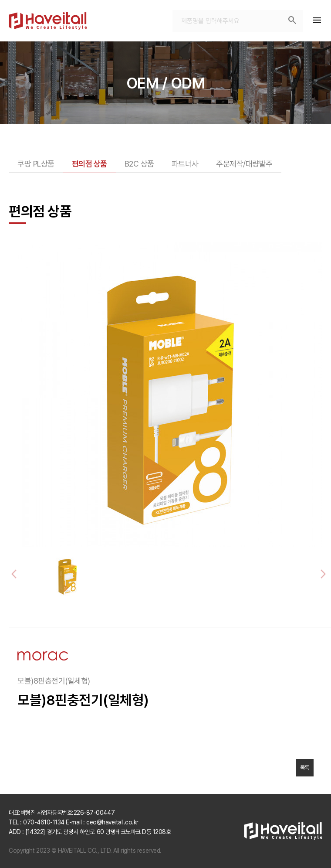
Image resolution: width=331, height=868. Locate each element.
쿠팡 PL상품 (36, 164)
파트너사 (185, 164)
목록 (305, 768)
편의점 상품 (90, 164)
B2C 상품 (139, 164)
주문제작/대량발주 (244, 164)
